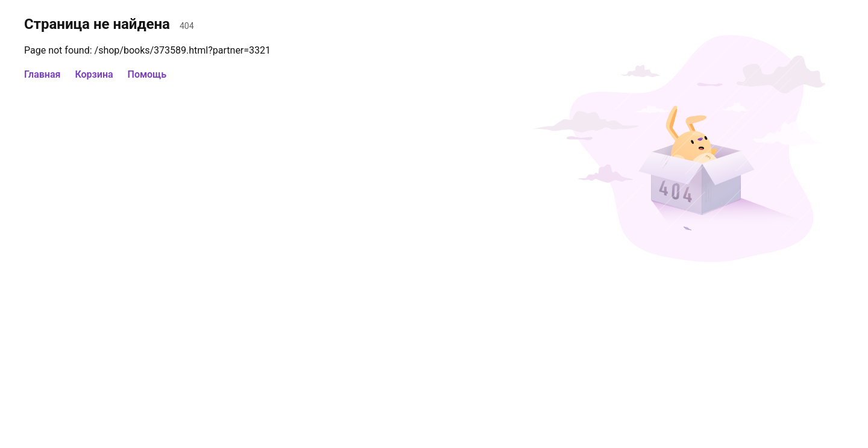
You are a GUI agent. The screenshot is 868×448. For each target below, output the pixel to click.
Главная (42, 74)
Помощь (147, 74)
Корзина (94, 74)
